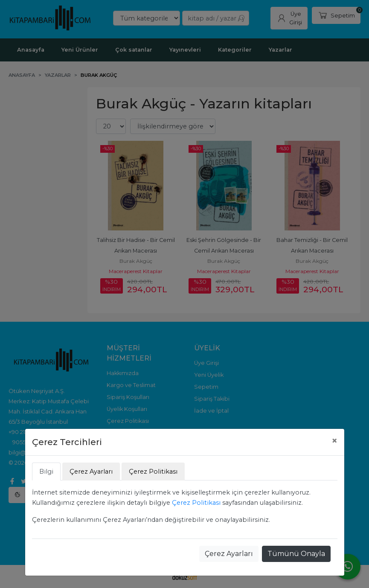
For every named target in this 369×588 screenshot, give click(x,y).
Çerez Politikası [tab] (153, 472)
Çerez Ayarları (229, 554)
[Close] (334, 441)
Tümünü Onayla (296, 554)
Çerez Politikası (196, 503)
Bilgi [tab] (46, 472)
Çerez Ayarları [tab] (91, 472)
